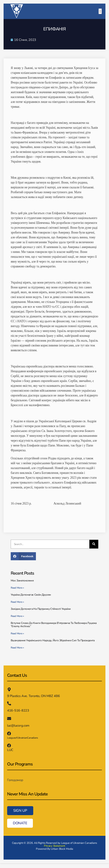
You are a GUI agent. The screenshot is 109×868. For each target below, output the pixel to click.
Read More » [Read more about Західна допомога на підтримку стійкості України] (17, 616)
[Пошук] (94, 544)
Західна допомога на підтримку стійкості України (41, 609)
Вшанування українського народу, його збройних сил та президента (53, 640)
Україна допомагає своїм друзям (31, 595)
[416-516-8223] (9, 703)
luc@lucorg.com (18, 726)
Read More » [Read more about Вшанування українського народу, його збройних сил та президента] (17, 648)
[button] (100, 11)
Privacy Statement (54, 846)
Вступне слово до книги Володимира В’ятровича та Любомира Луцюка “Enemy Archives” (54, 625)
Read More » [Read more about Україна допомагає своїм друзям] (17, 602)
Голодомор (15, 780)
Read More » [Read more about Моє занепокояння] (17, 588)
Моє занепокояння (22, 581)
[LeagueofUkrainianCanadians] (9, 734)
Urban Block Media (62, 849)
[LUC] (9, 746)
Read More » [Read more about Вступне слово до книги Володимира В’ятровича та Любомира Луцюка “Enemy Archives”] (17, 633)
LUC (10, 750)
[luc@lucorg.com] (9, 719)
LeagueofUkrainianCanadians (23, 738)
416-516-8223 (18, 710)
